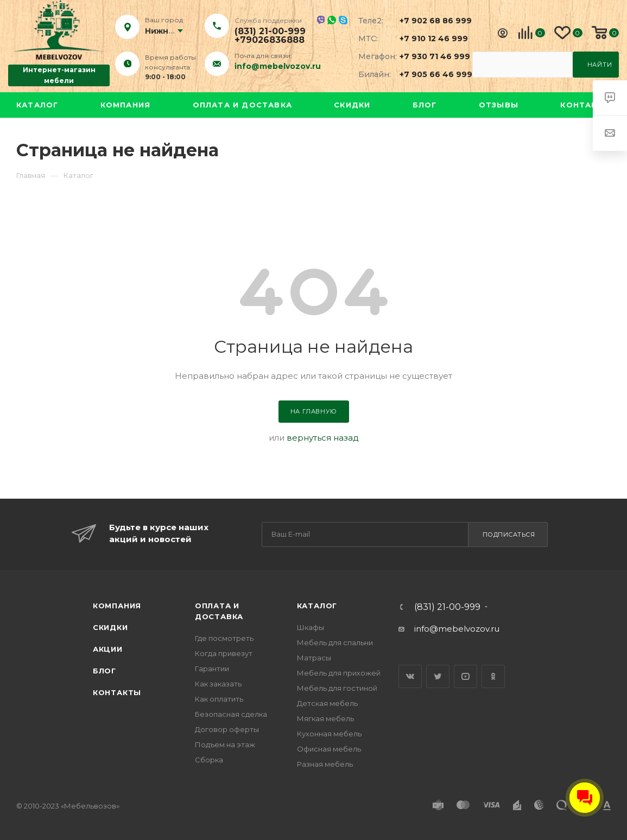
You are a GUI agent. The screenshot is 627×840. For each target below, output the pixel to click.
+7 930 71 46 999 (429, 56)
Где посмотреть (224, 638)
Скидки (352, 105)
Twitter (438, 676)
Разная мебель (325, 764)
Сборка (209, 760)
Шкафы (311, 627)
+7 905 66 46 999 (429, 74)
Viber (321, 20)
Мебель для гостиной (337, 688)
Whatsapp (332, 20)
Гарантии (212, 669)
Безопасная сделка (231, 714)
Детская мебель (327, 703)
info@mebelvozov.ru (278, 66)
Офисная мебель (329, 749)
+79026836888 (270, 40)
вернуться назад (323, 438)
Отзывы (499, 105)
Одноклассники (493, 676)
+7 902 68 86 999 (429, 21)
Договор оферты (227, 729)
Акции (108, 649)
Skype (343, 20)
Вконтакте (410, 676)
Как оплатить (219, 699)
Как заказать (218, 684)
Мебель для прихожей (339, 673)
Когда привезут (224, 653)
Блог (425, 105)
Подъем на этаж (225, 744)
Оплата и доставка (242, 105)
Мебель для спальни (335, 642)
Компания (126, 105)
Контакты (585, 105)
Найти (600, 65)
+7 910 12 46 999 (429, 39)
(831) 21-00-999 (270, 31)
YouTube (465, 676)
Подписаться (509, 534)
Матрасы (314, 658)
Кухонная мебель (329, 734)
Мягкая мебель (325, 718)
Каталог (37, 105)
